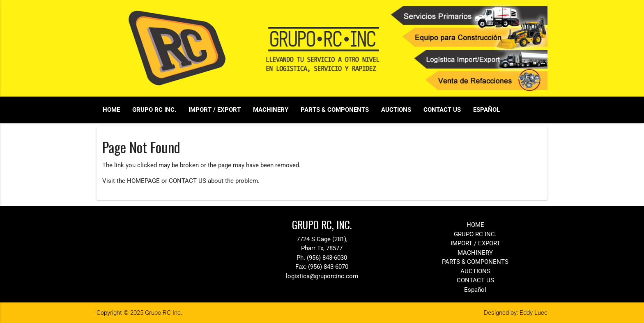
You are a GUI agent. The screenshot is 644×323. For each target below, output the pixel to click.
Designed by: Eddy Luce (516, 313)
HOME (111, 110)
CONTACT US (442, 110)
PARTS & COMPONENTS (335, 110)
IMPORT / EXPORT (215, 110)
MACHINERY (271, 110)
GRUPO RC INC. (154, 110)
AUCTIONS (396, 110)
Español (486, 110)
